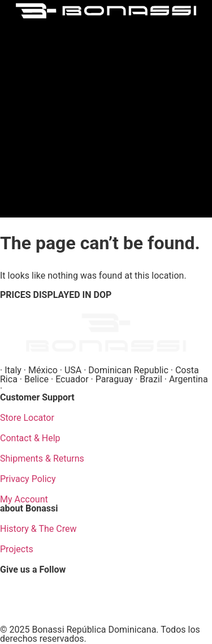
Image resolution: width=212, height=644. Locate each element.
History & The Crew (38, 529)
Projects (17, 549)
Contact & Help (30, 438)
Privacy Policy (28, 479)
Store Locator (27, 418)
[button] (106, 116)
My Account (24, 499)
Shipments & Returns (42, 459)
